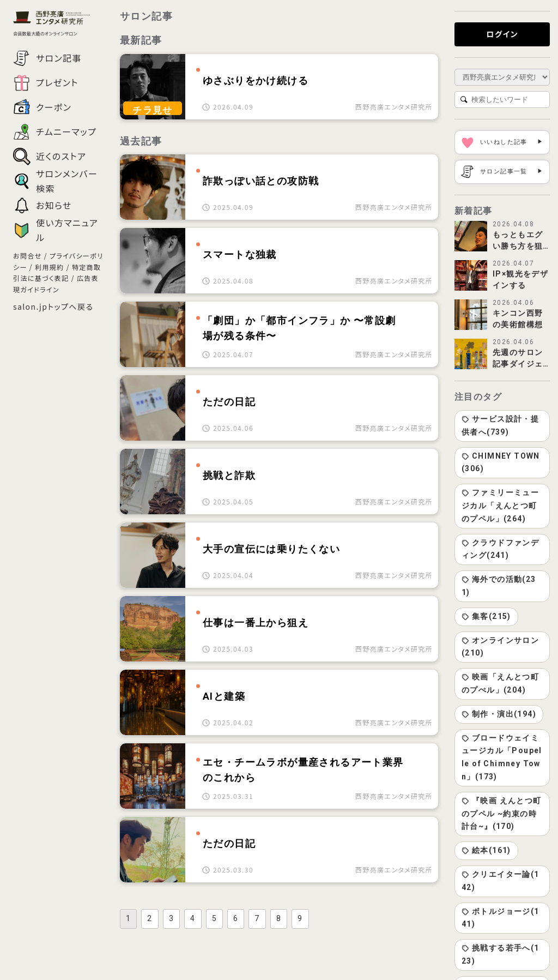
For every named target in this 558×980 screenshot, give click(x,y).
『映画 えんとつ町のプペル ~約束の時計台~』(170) (502, 814)
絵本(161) (486, 850)
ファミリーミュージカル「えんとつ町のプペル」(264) (500, 506)
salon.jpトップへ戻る (53, 306)
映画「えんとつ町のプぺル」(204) (500, 683)
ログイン (502, 34)
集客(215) (486, 616)
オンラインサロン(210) (500, 647)
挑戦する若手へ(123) (501, 954)
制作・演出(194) (499, 714)
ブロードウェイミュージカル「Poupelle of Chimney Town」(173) (502, 757)
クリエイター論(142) (501, 881)
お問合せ (28, 255)
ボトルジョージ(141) (501, 918)
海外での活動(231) (499, 586)
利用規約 (50, 267)
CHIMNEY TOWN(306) (501, 462)
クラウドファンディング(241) (500, 549)
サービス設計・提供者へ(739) (500, 425)
